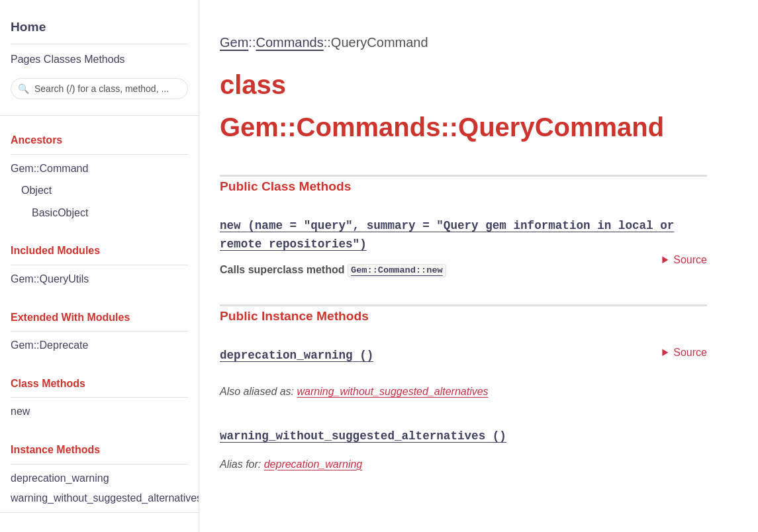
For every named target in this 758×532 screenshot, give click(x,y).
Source (690, 260)
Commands (289, 42)
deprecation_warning (60, 478)
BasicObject (60, 213)
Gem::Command (49, 168)
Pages (25, 59)
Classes (63, 59)
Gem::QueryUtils (50, 279)
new (20, 411)
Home (28, 27)
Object (36, 190)
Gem (234, 42)
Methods (104, 59)
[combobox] (99, 89)
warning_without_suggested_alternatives (106, 498)
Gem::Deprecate (49, 345)
